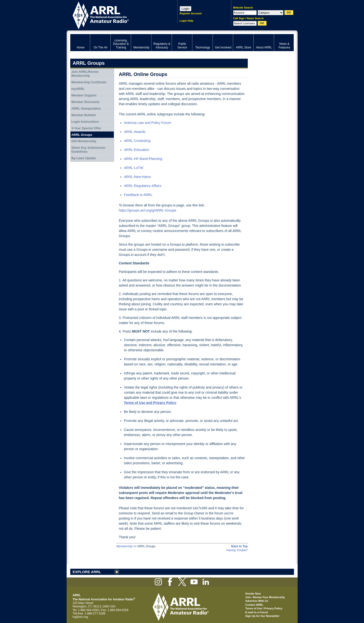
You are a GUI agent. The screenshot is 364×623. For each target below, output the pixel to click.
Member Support (84, 95)
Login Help (187, 21)
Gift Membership (84, 141)
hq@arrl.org (80, 617)
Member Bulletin (84, 115)
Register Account (191, 13)
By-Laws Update (84, 158)
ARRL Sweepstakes (86, 108)
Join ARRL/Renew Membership (85, 74)
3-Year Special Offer (86, 128)
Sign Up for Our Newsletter (262, 616)
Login (186, 9)
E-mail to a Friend (257, 612)
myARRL (78, 89)
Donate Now (253, 594)
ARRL (118, 15)
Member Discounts (85, 102)
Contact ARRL (254, 605)
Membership (124, 546)
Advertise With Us (257, 601)
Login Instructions (85, 122)
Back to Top (240, 546)
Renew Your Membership (269, 597)
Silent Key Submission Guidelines (88, 150)
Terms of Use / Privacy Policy (264, 608)
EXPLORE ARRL (87, 572)
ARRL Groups (82, 135)
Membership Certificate (89, 82)
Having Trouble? (237, 550)
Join (248, 597)
